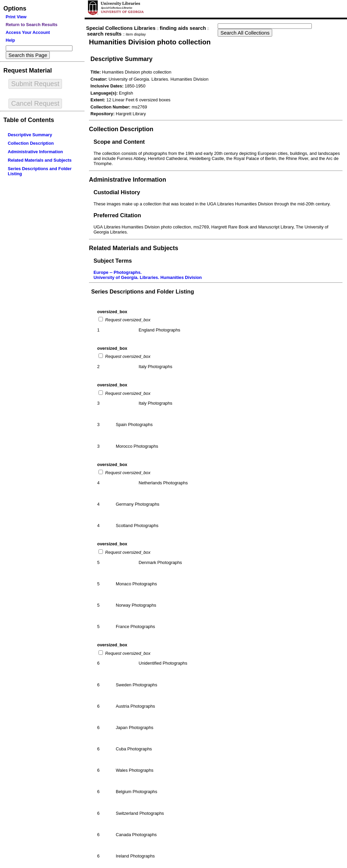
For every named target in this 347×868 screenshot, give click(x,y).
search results (104, 34)
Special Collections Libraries (121, 28)
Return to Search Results (32, 25)
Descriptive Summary (30, 135)
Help (10, 40)
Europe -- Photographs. (117, 272)
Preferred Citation (117, 215)
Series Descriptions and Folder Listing (143, 292)
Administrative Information (35, 152)
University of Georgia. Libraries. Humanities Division (148, 277)
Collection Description (31, 143)
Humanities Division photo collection (150, 42)
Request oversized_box (127, 320)
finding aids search (183, 28)
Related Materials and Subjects (40, 160)
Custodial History (117, 192)
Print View (16, 17)
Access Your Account (28, 32)
